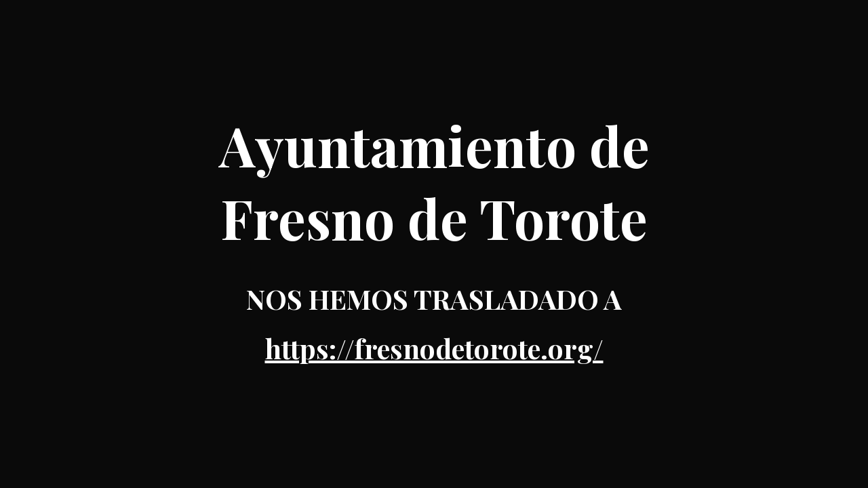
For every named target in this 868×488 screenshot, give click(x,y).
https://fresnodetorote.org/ (434, 348)
